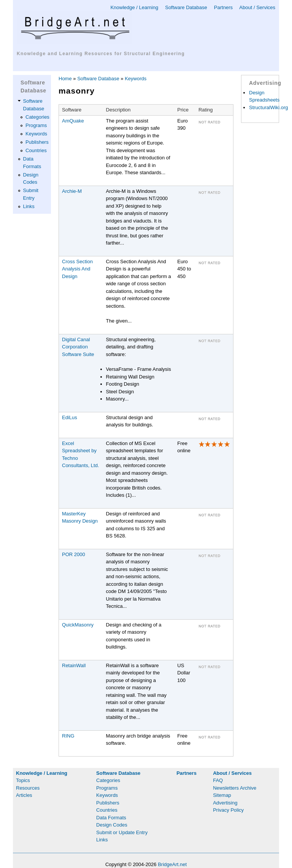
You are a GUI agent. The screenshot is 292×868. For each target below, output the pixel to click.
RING (68, 736)
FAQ (218, 780)
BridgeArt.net (172, 864)
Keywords (36, 134)
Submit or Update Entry (122, 832)
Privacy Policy (228, 810)
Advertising (225, 803)
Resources (28, 788)
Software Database (186, 7)
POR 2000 (74, 554)
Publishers (37, 142)
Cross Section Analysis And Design (77, 269)
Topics (23, 780)
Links (29, 206)
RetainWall (74, 665)
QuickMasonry (78, 625)
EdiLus (70, 417)
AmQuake (73, 121)
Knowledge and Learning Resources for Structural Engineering (101, 54)
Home (65, 79)
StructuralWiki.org (269, 107)
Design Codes (112, 825)
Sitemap (222, 795)
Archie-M (72, 191)
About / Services (257, 7)
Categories (37, 117)
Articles (24, 795)
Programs (36, 125)
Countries (36, 150)
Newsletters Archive (235, 788)
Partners (223, 7)
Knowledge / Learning (134, 7)
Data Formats (111, 818)
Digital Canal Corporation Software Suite (78, 347)
